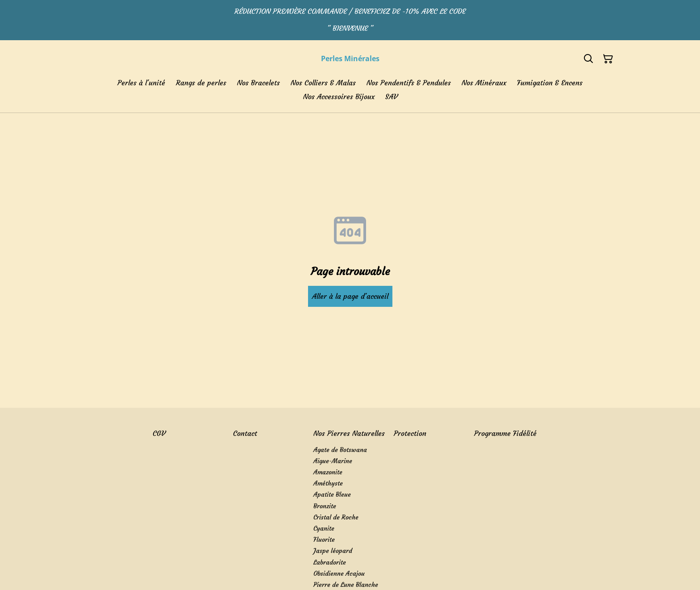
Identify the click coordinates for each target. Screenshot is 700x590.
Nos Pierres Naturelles (349, 433)
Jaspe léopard (333, 551)
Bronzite (325, 506)
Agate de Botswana (340, 450)
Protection (410, 433)
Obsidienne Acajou (339, 573)
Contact (245, 433)
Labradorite (330, 562)
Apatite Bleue (332, 494)
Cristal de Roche (336, 517)
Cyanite (324, 528)
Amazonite (328, 472)
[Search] (588, 59)
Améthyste (328, 483)
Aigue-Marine (333, 461)
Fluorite (324, 540)
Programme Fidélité (505, 433)
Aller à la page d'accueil (350, 296)
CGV (159, 433)
